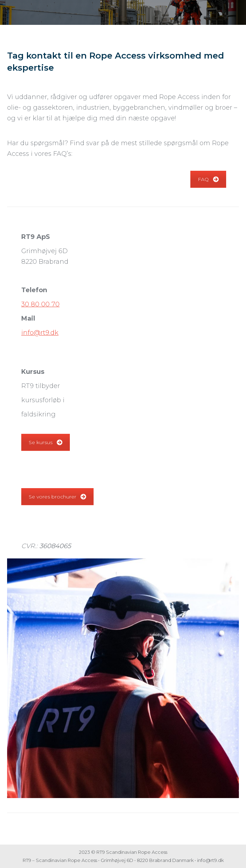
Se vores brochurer (57, 497)
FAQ (208, 179)
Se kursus (46, 442)
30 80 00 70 (40, 304)
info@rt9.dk (40, 333)
